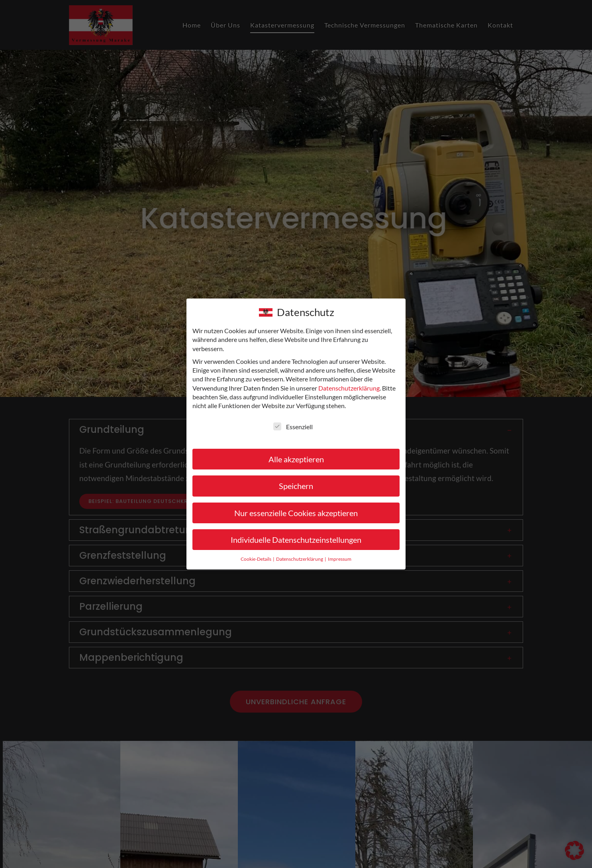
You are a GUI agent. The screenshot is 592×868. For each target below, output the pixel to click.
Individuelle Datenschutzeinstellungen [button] (296, 540)
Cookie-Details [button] (256, 559)
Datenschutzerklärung (349, 388)
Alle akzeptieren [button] (296, 459)
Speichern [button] (296, 486)
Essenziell (293, 426)
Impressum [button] (340, 559)
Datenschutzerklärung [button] (300, 559)
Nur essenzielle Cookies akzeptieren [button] (296, 513)
